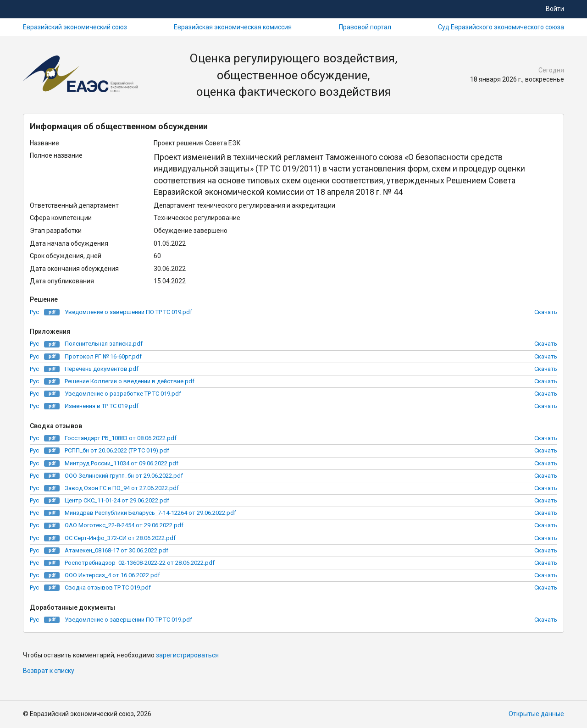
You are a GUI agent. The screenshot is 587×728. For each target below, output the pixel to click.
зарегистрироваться (187, 655)
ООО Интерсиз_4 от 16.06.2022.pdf (112, 575)
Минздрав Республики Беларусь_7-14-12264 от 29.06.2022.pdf (150, 513)
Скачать (546, 312)
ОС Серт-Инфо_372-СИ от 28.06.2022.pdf (120, 538)
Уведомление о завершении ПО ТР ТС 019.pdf (128, 312)
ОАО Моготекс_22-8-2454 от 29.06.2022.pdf (124, 525)
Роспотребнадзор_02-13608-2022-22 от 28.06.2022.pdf (140, 563)
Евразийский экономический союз (75, 27)
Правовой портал (365, 27)
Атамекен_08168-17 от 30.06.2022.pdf (116, 550)
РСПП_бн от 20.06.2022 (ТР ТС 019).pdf (117, 450)
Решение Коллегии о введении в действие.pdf (130, 381)
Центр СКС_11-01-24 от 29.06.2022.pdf (117, 500)
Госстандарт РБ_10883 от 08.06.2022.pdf (121, 438)
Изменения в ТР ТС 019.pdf (102, 406)
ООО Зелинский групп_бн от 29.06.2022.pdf (124, 476)
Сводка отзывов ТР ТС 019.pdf (108, 587)
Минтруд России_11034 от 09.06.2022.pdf (122, 463)
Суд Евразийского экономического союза (501, 27)
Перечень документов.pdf (102, 369)
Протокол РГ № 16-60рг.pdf (103, 356)
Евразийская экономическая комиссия (233, 27)
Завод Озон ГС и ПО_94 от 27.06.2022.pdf (122, 488)
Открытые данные (536, 714)
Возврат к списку (49, 671)
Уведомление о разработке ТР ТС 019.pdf (123, 394)
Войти (555, 9)
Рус (34, 312)
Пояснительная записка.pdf (104, 344)
